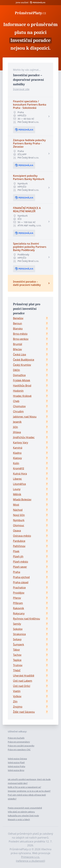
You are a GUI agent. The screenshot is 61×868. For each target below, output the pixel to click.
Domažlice (19, 375)
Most (16, 505)
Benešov (18, 318)
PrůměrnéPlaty (31, 13)
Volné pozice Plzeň (16, 763)
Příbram (18, 603)
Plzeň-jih (18, 556)
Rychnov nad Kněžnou (27, 619)
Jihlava (17, 432)
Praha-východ (21, 577)
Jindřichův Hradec (24, 437)
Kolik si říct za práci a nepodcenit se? (24, 787)
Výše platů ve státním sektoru (21, 812)
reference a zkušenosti (30, 861)
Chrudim (18, 411)
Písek (16, 551)
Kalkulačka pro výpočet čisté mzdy (23, 816)
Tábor (17, 650)
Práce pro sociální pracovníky (21, 746)
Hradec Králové (22, 396)
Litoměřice (19, 484)
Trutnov (18, 665)
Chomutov (19, 406)
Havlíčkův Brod (22, 386)
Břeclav (17, 349)
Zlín (15, 701)
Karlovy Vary (20, 442)
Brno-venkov (21, 339)
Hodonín (18, 391)
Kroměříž (19, 468)
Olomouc (19, 525)
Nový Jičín (19, 515)
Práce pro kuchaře (16, 738)
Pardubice (19, 541)
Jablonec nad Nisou (25, 417)
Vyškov (17, 696)
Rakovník (19, 608)
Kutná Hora (20, 474)
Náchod (18, 510)
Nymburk (19, 520)
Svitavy (17, 639)
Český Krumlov (22, 365)
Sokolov (18, 629)
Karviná (18, 448)
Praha (17, 572)
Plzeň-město (21, 562)
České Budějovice (24, 360)
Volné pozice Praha (16, 766)
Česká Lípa (20, 354)
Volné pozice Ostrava (17, 759)
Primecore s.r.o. (31, 857)
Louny (17, 489)
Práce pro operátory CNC (19, 750)
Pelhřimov (19, 546)
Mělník (17, 494)
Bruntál (18, 344)
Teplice (17, 660)
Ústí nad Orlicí (22, 686)
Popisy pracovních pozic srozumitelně (25, 808)
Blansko (18, 329)
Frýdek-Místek (22, 380)
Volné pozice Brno (16, 770)
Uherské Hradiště (24, 676)
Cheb (16, 401)
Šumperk (19, 644)
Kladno (17, 453)
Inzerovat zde (21, 89)
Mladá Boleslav (22, 499)
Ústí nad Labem (23, 681)
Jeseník (17, 422)
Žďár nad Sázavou (24, 712)
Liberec (17, 479)
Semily (17, 624)
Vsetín (17, 691)
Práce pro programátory (19, 742)
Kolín (16, 463)
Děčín (16, 370)
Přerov (17, 598)
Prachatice (19, 588)
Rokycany (19, 613)
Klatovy (17, 458)
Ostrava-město (22, 536)
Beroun (17, 323)
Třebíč (17, 670)
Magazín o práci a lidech (19, 820)
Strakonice (19, 634)
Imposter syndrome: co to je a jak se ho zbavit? (29, 791)
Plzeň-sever (20, 567)
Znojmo (18, 707)
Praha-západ (21, 582)
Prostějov (19, 593)
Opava (17, 531)
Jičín (15, 427)
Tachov (17, 655)
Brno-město (20, 334)
